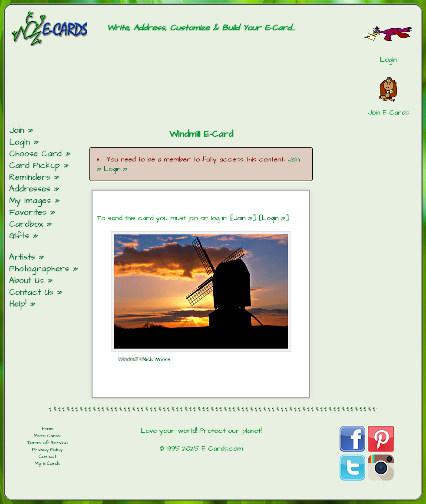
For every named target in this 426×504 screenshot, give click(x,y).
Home (48, 429)
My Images (30, 201)
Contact (48, 457)
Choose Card (35, 154)
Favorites (28, 212)
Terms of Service (48, 443)
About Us (26, 281)
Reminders (30, 177)
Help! (18, 304)
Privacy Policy (47, 450)
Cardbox (26, 224)
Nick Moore (157, 360)
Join (17, 130)
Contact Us (31, 292)
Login (20, 142)
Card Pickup (35, 166)
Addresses (30, 189)
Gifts (19, 236)
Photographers (39, 269)
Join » (243, 218)
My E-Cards (48, 464)
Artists (22, 257)
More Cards (47, 436)
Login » (116, 169)
